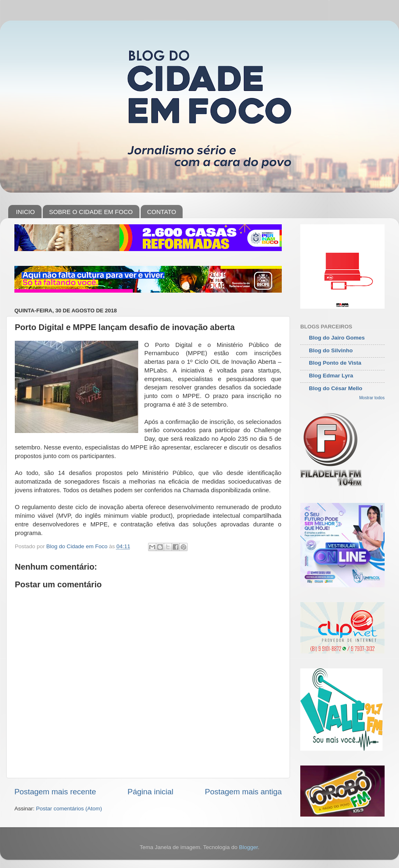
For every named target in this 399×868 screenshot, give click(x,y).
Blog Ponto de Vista (335, 363)
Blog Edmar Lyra (331, 376)
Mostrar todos (372, 398)
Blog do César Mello (336, 388)
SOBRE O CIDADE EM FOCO (91, 212)
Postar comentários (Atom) (69, 809)
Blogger (248, 847)
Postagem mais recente (55, 792)
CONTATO (161, 212)
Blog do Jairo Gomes (337, 338)
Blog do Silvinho (331, 350)
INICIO (26, 212)
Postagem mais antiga (243, 792)
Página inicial (150, 792)
